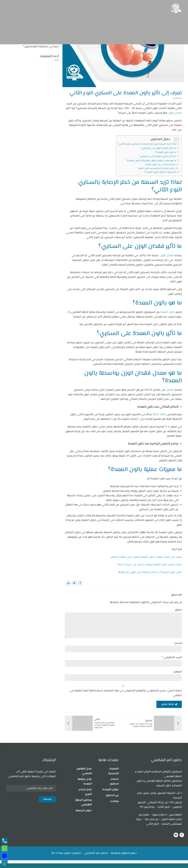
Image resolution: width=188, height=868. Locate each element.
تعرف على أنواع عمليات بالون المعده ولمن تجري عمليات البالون (146, 557)
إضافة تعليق (168, 704)
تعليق (178, 610)
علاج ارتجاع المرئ (85, 792)
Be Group (57, 853)
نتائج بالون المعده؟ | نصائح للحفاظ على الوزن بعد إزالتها (150, 572)
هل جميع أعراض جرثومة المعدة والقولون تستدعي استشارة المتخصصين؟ (36, 45)
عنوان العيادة (111, 790)
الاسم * (177, 643)
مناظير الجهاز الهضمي (83, 803)
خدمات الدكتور (114, 782)
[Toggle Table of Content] (175, 140)
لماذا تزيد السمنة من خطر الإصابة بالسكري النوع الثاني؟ (147, 144)
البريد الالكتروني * (172, 658)
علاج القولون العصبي (84, 771)
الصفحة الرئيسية (114, 771)
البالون (170, 390)
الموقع (178, 672)
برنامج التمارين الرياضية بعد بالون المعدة (156, 168)
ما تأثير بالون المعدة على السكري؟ (158, 156)
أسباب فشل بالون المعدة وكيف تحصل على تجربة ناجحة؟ (149, 565)
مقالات (114, 801)
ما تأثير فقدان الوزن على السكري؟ (158, 148)
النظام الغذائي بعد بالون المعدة (160, 165)
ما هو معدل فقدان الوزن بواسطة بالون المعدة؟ (151, 161)
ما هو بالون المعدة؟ (166, 152)
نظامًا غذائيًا (160, 415)
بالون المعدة (168, 312)
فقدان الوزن (175, 113)
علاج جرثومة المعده (85, 782)
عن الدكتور (112, 796)
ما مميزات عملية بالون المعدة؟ (160, 172)
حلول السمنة (84, 811)
